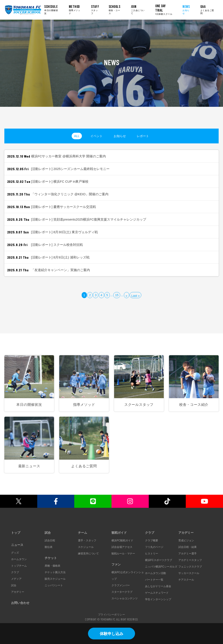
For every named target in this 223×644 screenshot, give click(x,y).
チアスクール (186, 580)
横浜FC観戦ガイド (122, 540)
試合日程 (50, 540)
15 (117, 295)
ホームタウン (19, 559)
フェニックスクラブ (190, 567)
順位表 (49, 547)
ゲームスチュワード (157, 593)
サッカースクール (189, 573)
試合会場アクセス (122, 547)
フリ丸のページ (154, 547)
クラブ (15, 572)
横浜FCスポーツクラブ (159, 560)
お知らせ (120, 136)
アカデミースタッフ (190, 560)
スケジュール (86, 547)
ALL (77, 136)
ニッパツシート (54, 585)
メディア (16, 579)
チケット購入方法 (55, 572)
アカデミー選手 (188, 554)
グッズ (15, 553)
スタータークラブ (122, 592)
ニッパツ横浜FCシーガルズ (161, 567)
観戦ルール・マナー (123, 554)
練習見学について (88, 554)
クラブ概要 (152, 540)
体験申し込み (111, 634)
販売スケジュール (55, 579)
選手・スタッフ (87, 540)
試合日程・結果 (188, 547)
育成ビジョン (186, 540)
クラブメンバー (121, 585)
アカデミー (18, 592)
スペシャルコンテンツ (125, 598)
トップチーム (19, 566)
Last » (135, 296)
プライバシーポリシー (111, 614)
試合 (14, 585)
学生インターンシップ (158, 599)
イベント (96, 136)
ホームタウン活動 (155, 573)
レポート (143, 136)
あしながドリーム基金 (158, 586)
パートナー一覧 (154, 580)
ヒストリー (152, 554)
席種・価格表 (52, 566)
